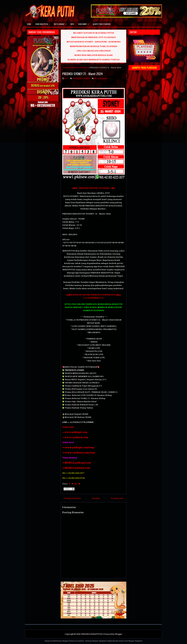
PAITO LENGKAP (61, 23)
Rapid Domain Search (116, 641)
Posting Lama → (118, 498)
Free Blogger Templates (134, 641)
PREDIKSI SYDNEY (79, 68)
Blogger (119, 634)
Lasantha (80, 641)
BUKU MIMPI (84, 23)
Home (29, 24)
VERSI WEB (68, 427)
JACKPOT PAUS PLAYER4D (102, 24)
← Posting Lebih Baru (71, 498)
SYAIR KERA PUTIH (43, 23)
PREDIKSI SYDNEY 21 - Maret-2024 (82, 74)
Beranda (96, 498)
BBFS (72, 24)
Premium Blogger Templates (96, 641)
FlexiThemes (57, 641)
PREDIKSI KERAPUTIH (92, 634)
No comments (100, 78)
